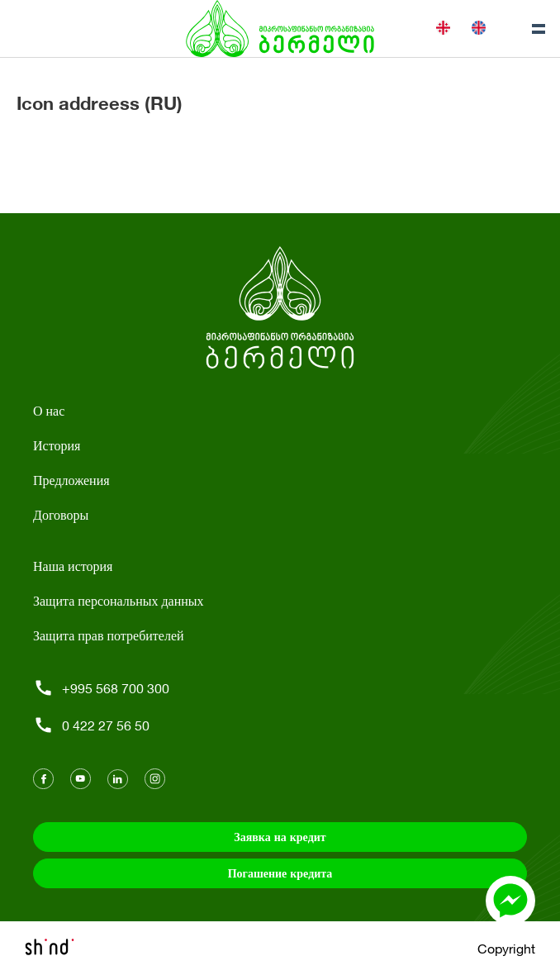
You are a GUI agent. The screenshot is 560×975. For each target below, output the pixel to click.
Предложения (71, 480)
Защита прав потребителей (109, 635)
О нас (49, 410)
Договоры (61, 514)
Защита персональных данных (119, 600)
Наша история (73, 566)
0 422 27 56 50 (91, 725)
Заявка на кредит (280, 837)
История (57, 445)
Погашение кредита (280, 873)
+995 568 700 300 (101, 688)
